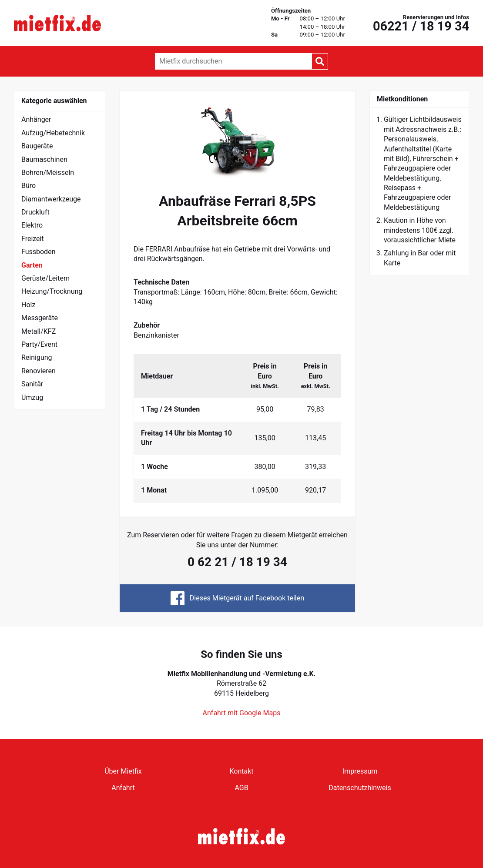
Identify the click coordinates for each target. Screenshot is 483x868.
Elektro (32, 225)
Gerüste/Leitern (45, 278)
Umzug (32, 397)
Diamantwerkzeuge (51, 199)
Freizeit (33, 239)
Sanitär (32, 384)
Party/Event (39, 344)
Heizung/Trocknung (52, 291)
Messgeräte (40, 318)
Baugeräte (37, 146)
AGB (241, 788)
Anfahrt (123, 788)
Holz (28, 305)
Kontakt (241, 771)
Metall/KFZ (39, 331)
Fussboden (38, 252)
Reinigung (37, 357)
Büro (29, 186)
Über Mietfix (123, 771)
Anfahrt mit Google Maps (242, 713)
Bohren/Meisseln (48, 173)
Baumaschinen (44, 159)
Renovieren (39, 371)
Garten (32, 265)
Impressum (360, 771)
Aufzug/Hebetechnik (53, 133)
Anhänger (36, 119)
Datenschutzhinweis (360, 788)
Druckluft (35, 212)
